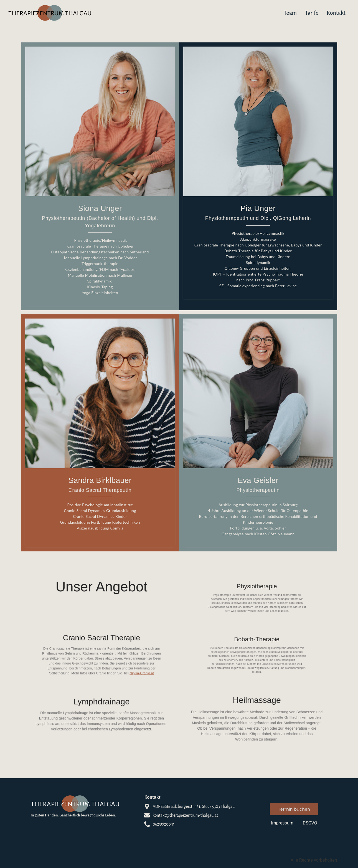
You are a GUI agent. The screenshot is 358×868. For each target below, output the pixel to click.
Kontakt (336, 13)
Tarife (312, 13)
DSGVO (310, 823)
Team (290, 13)
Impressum (282, 823)
